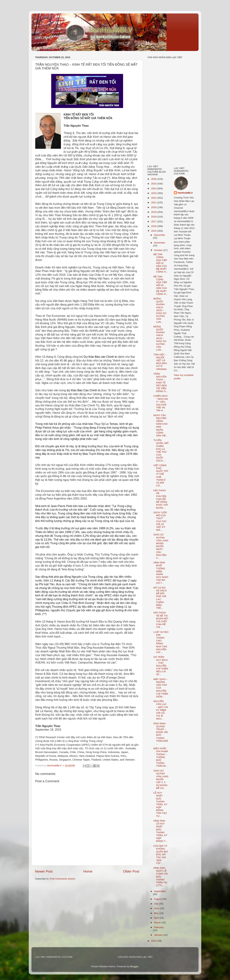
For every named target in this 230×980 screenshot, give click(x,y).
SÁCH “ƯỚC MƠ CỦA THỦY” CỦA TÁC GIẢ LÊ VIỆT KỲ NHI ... (160, 521)
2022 (154, 198)
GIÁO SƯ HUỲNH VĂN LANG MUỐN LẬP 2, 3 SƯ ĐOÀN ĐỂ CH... (161, 779)
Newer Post (44, 871)
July (157, 904)
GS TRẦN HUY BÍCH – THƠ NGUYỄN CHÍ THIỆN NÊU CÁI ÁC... (161, 666)
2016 (154, 226)
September (160, 891)
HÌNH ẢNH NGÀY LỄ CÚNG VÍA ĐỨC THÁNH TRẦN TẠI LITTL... (161, 877)
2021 (154, 202)
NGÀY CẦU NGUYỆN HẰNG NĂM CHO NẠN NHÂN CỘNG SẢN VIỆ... (161, 425)
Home (88, 871)
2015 (154, 231)
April (157, 918)
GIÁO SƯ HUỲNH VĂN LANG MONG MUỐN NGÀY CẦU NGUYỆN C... (161, 546)
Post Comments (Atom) (63, 879)
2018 (154, 217)
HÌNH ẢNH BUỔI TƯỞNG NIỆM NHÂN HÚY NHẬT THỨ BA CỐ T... (161, 573)
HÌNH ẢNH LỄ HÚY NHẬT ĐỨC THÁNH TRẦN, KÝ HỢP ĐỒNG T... (160, 831)
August (158, 899)
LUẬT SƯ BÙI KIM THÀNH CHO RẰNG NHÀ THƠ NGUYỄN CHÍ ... (161, 642)
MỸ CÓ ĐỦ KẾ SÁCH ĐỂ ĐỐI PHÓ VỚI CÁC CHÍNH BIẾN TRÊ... (160, 598)
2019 (154, 212)
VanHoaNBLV (185, 193)
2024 (154, 188)
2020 (154, 207)
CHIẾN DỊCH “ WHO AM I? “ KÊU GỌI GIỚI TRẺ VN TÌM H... (161, 403)
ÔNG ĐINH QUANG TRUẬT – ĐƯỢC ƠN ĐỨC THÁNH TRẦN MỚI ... (161, 734)
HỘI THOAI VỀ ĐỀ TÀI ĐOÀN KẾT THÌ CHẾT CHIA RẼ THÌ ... (161, 620)
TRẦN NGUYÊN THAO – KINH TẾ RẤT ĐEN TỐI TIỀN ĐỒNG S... (161, 383)
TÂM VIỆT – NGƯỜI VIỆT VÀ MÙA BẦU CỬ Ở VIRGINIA (160, 362)
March (158, 922)
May (157, 913)
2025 (154, 184)
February (159, 927)
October (159, 250)
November (160, 243)
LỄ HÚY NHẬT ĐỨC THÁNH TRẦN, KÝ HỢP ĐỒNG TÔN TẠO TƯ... (160, 804)
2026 (154, 179)
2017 (154, 221)
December (160, 235)
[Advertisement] (158, 137)
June (157, 908)
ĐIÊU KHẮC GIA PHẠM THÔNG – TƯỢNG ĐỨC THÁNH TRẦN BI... (161, 757)
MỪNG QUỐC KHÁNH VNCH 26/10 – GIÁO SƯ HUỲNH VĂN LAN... (160, 310)
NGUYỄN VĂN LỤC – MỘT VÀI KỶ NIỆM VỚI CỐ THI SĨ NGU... (161, 710)
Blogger (134, 966)
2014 (154, 941)
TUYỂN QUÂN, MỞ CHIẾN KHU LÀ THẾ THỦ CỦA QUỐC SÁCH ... (161, 450)
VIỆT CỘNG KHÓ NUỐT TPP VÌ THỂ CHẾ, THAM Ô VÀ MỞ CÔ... (161, 475)
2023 (154, 193)
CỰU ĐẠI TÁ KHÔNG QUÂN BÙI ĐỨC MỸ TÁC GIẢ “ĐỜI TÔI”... (161, 855)
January (159, 935)
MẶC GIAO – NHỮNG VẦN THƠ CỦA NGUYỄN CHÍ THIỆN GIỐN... (161, 688)
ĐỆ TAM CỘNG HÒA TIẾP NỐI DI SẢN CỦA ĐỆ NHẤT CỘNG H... (161, 263)
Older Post (131, 871)
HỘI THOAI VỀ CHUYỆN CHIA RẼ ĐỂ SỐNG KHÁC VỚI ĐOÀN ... (161, 499)
